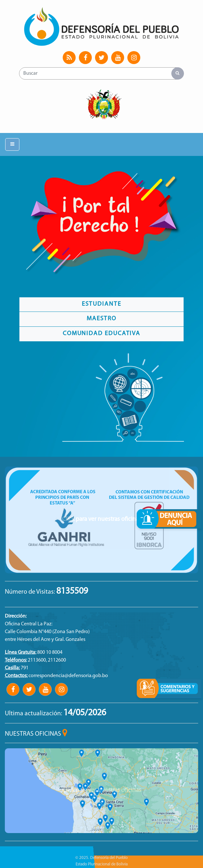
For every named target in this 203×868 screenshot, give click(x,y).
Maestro (101, 319)
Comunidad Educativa (101, 334)
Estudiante (101, 304)
